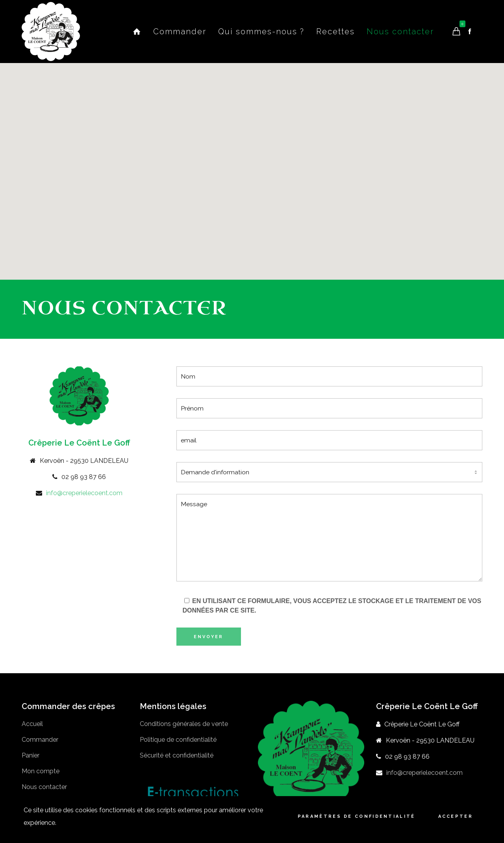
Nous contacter (44, 787)
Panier (31, 755)
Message (330, 538)
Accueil (32, 724)
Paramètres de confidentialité (357, 816)
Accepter (456, 816)
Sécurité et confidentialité (177, 755)
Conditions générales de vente (184, 724)
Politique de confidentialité (178, 740)
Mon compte (41, 771)
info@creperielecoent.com (84, 493)
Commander (40, 740)
